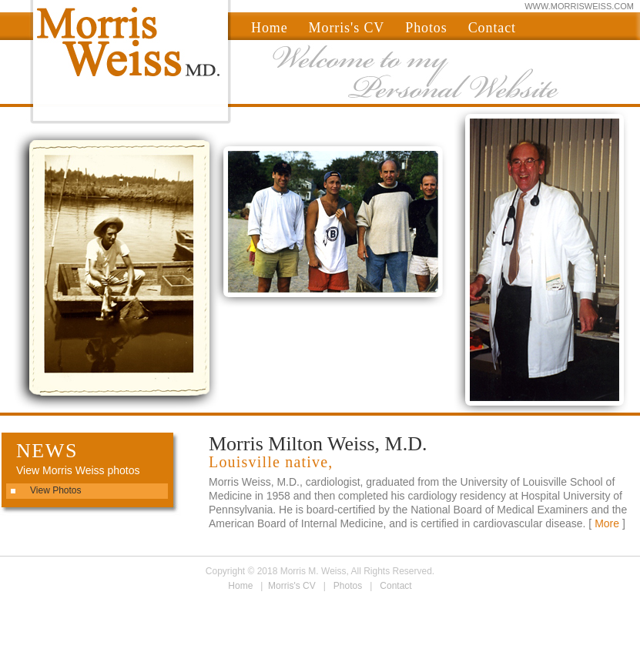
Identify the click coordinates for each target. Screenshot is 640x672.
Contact (492, 28)
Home (270, 28)
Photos (426, 28)
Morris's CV (347, 28)
